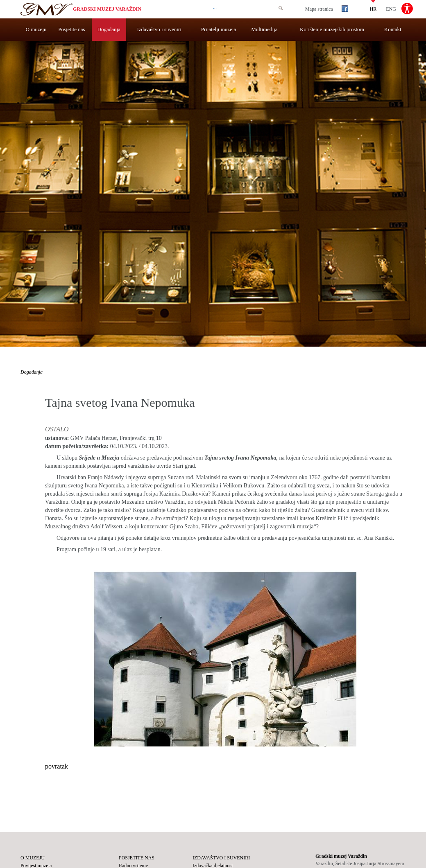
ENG (391, 9)
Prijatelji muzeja (219, 29)
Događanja (109, 29)
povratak (57, 766)
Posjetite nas (71, 29)
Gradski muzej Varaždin (107, 9)
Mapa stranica (319, 9)
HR (373, 9)
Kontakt (393, 29)
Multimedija (264, 29)
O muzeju (36, 29)
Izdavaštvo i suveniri (159, 29)
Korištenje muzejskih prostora (332, 29)
